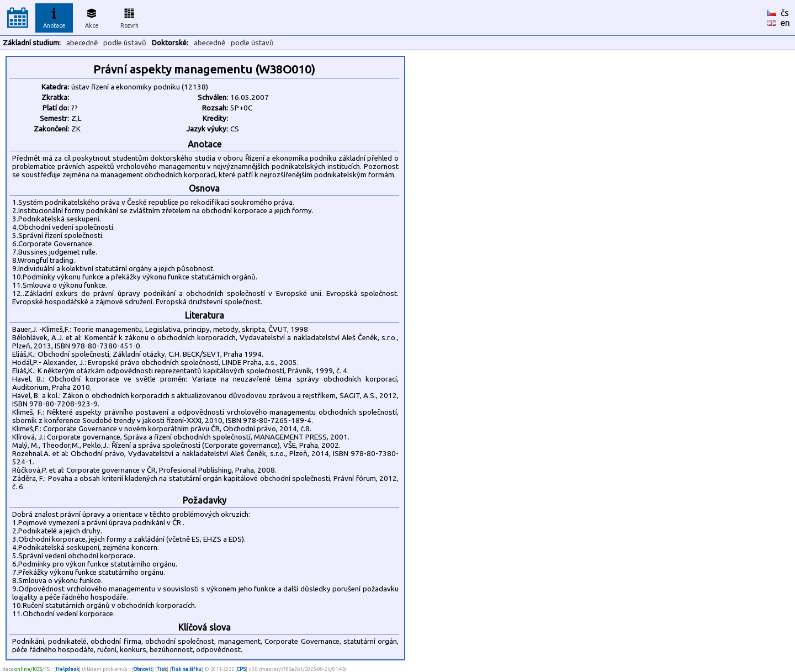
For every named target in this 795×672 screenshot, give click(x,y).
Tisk (162, 669)
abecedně (82, 43)
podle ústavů (125, 43)
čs (785, 13)
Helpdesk (67, 669)
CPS (241, 669)
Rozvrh (129, 17)
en (785, 23)
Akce (92, 17)
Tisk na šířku (186, 669)
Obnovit (143, 669)
